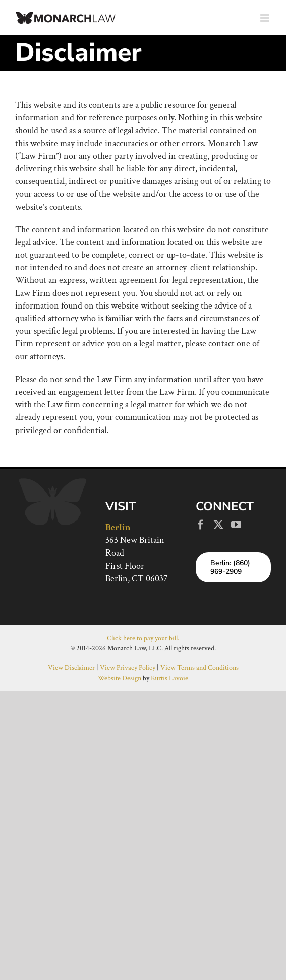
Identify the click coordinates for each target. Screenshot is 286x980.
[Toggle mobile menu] (266, 18)
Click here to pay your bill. (143, 638)
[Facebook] (201, 525)
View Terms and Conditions (199, 668)
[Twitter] (218, 525)
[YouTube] (236, 525)
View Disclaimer (71, 668)
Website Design (120, 678)
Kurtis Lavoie (169, 678)
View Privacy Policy (128, 668)
